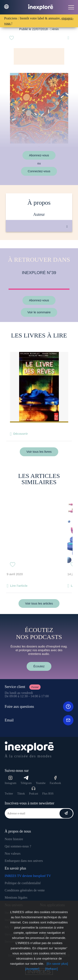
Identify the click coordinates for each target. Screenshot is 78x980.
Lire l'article (19, 586)
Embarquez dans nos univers (24, 861)
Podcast (34, 791)
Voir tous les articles (39, 603)
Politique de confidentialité (23, 883)
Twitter (9, 794)
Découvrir (21, 434)
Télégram (26, 780)
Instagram (11, 780)
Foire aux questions (39, 707)
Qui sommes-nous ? (18, 846)
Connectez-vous (39, 171)
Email (39, 720)
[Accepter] (32, 969)
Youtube (41, 783)
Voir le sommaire (39, 312)
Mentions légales (16, 897)
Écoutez (39, 666)
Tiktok (21, 794)
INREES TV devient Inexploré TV (28, 876)
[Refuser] (51, 969)
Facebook (55, 780)
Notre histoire (14, 839)
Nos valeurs (13, 853)
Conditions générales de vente (25, 890)
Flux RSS (48, 794)
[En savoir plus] (57, 964)
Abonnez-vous (39, 155)
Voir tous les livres (39, 452)
